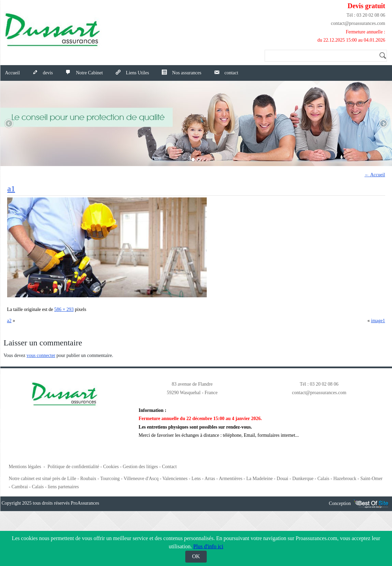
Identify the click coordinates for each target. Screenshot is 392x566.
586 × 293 (64, 309)
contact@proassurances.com (358, 23)
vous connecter (41, 355)
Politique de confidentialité (73, 467)
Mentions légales (25, 467)
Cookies (111, 467)
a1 (11, 189)
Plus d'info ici (208, 546)
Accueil (13, 73)
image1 (378, 321)
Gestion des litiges (140, 467)
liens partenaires (63, 487)
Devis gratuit (366, 6)
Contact (169, 467)
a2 (9, 321)
